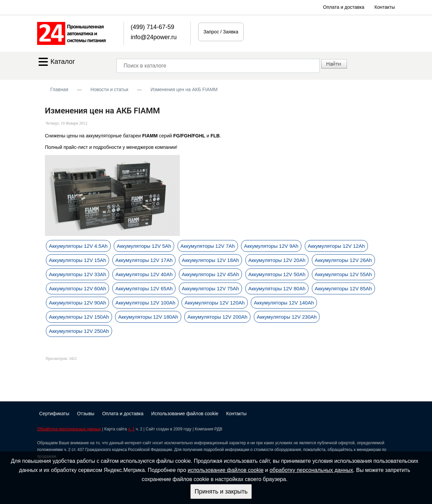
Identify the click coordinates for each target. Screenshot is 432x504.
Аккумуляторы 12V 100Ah (145, 303)
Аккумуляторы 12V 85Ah (343, 288)
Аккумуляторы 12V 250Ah (79, 331)
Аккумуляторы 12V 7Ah (208, 246)
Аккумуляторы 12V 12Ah (336, 246)
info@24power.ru (154, 37)
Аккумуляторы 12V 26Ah (343, 260)
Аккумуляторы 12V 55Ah (343, 274)
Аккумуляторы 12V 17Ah (144, 260)
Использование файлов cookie (185, 414)
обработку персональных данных (312, 470)
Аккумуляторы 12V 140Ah (284, 303)
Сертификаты (54, 414)
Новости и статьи (109, 89)
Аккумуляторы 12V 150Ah (79, 317)
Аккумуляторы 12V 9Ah (271, 246)
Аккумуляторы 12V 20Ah (277, 260)
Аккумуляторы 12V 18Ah (210, 260)
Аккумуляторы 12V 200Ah (217, 317)
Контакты (385, 7)
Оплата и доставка (344, 7)
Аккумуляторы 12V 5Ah (144, 246)
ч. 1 (131, 429)
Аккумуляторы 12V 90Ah (77, 303)
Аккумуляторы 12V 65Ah (144, 288)
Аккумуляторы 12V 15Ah (77, 260)
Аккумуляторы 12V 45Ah (210, 274)
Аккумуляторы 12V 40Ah (144, 274)
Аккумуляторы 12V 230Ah (287, 317)
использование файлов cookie (226, 470)
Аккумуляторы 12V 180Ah (148, 317)
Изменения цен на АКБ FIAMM (184, 89)
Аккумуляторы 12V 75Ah (210, 288)
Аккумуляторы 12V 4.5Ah (78, 246)
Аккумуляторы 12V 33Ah (77, 274)
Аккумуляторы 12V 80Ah (277, 288)
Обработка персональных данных (69, 429)
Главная (59, 89)
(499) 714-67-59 (152, 27)
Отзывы (86, 414)
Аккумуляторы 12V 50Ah (277, 274)
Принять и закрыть (221, 492)
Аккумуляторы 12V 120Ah (215, 303)
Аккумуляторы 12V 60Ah (77, 288)
